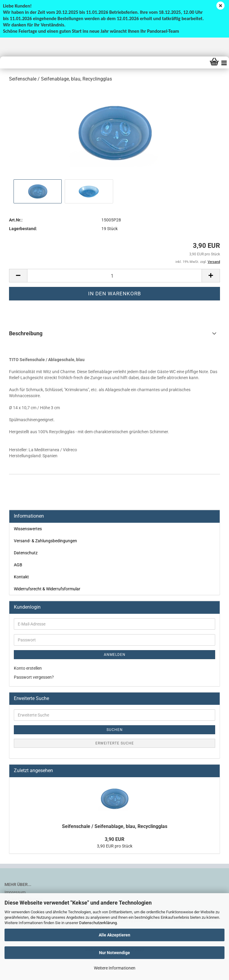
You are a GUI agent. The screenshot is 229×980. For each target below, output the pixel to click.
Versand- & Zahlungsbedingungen (45, 541)
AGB (18, 565)
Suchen (115, 730)
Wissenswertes (28, 529)
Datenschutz (26, 553)
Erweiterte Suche (115, 743)
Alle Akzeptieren (114, 935)
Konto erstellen (28, 668)
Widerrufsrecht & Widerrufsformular (47, 589)
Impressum (15, 892)
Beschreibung (26, 333)
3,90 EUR (114, 839)
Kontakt (21, 577)
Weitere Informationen (115, 968)
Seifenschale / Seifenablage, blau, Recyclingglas (115, 826)
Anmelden (115, 655)
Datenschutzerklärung (98, 923)
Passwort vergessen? (34, 677)
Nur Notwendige (114, 953)
